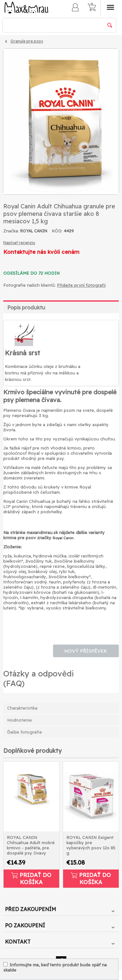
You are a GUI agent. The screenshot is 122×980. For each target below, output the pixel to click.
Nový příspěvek (86, 651)
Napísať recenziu (19, 243)
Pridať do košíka (31, 878)
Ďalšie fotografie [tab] (25, 732)
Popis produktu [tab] (26, 307)
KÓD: (57, 231)
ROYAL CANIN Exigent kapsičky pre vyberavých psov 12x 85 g (91, 845)
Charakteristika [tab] (22, 708)
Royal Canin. (63, 538)
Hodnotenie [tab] (20, 720)
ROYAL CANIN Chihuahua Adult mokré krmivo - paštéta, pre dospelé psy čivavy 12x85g (31, 845)
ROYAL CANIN (34, 231)
